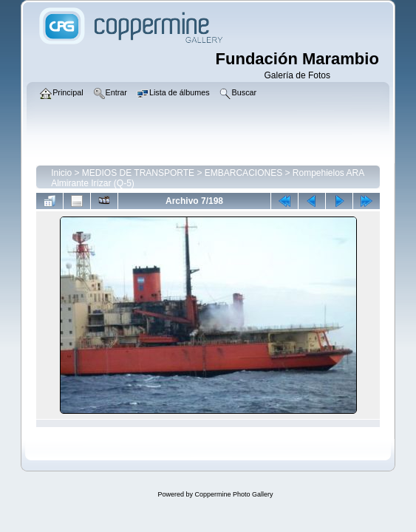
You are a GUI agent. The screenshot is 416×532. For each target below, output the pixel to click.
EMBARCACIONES (243, 173)
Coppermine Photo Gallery (233, 494)
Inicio (61, 173)
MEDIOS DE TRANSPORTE (138, 173)
